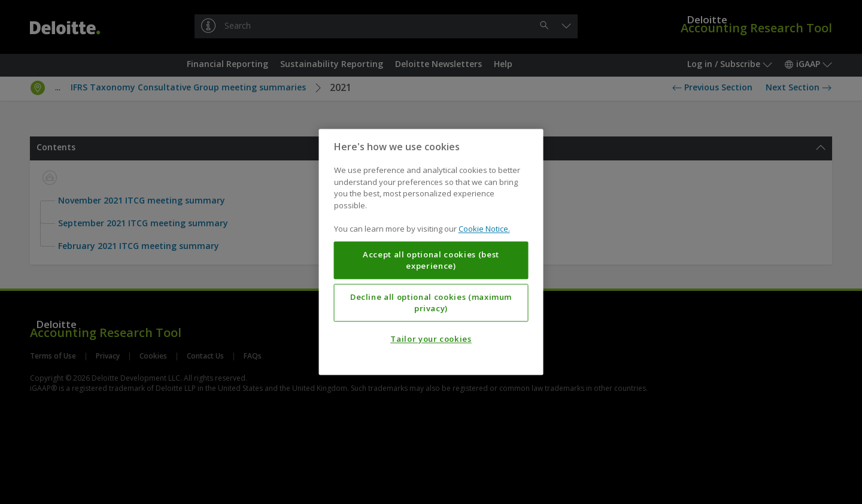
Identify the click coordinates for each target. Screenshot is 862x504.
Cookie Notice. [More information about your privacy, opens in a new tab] (484, 229)
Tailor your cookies (431, 339)
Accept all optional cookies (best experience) (431, 260)
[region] (431, 252)
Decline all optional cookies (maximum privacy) (431, 303)
